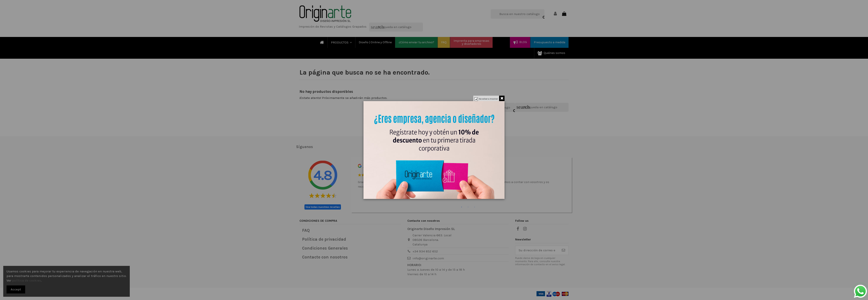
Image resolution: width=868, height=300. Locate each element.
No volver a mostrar (488, 99)
